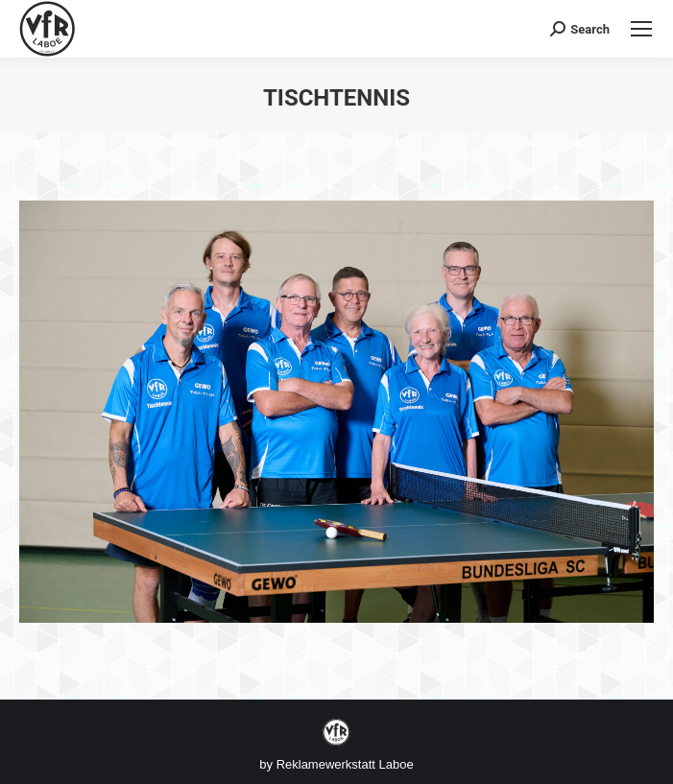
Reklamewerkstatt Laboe (345, 764)
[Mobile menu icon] (641, 29)
